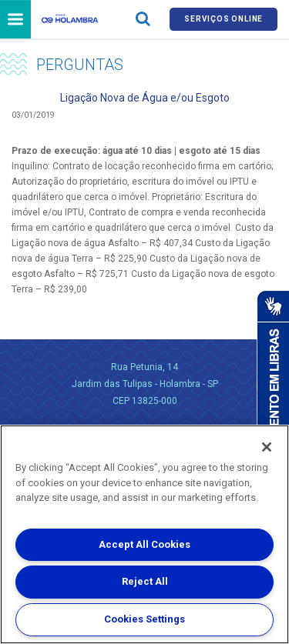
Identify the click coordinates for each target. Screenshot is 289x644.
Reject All (145, 581)
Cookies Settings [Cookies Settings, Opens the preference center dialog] (144, 619)
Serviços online (223, 19)
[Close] (267, 447)
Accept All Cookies (144, 544)
